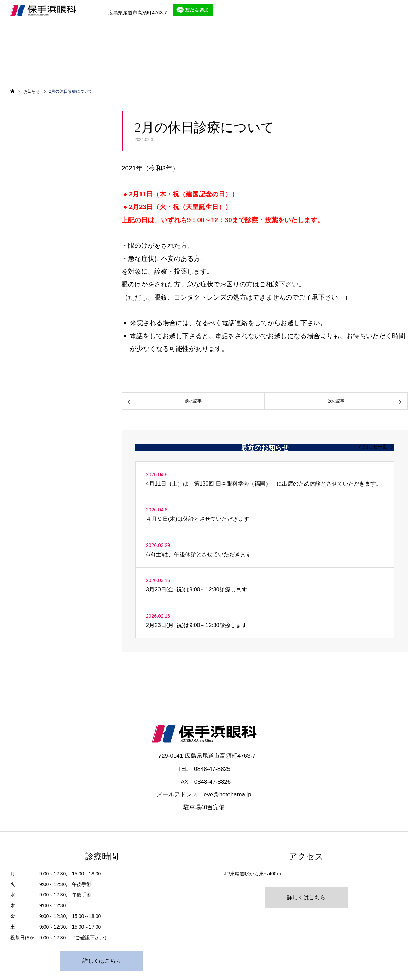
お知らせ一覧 (373, 447)
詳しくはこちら (102, 961)
